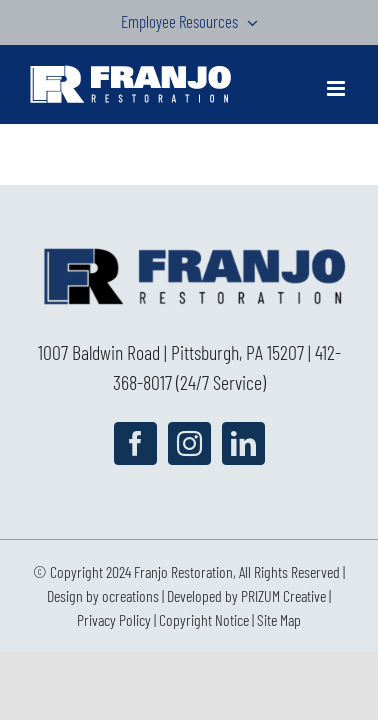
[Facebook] (135, 443)
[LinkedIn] (243, 443)
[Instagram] (189, 443)
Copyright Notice (204, 669)
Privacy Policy (114, 669)
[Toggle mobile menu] (337, 88)
